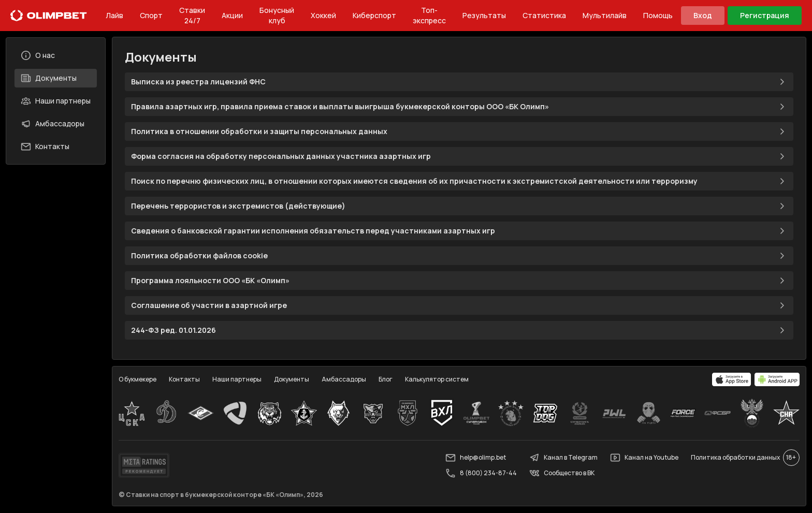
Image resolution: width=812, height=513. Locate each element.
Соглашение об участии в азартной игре (459, 306)
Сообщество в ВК (561, 474)
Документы (49, 78)
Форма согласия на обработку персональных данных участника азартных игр (459, 157)
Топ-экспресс (429, 15)
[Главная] (49, 16)
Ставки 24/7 (192, 15)
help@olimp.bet (475, 458)
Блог (386, 380)
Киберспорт (374, 15)
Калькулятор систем (437, 380)
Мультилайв (605, 15)
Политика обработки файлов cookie (459, 256)
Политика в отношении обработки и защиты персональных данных (459, 132)
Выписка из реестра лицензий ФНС (459, 82)
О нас (38, 55)
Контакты (46, 146)
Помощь (658, 15)
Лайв (114, 15)
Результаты (484, 15)
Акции (232, 15)
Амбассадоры (53, 124)
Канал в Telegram (563, 458)
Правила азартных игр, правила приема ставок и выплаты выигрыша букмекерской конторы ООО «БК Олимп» (459, 107)
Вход (703, 15)
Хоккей (323, 15)
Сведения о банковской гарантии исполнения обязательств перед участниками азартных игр (459, 231)
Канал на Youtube (644, 458)
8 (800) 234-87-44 (481, 474)
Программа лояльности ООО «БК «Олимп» (459, 281)
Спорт (151, 15)
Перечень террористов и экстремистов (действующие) (459, 207)
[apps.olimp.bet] (731, 380)
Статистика (544, 15)
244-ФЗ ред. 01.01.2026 (459, 331)
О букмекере (138, 380)
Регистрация (765, 15)
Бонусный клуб (277, 15)
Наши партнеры (56, 101)
